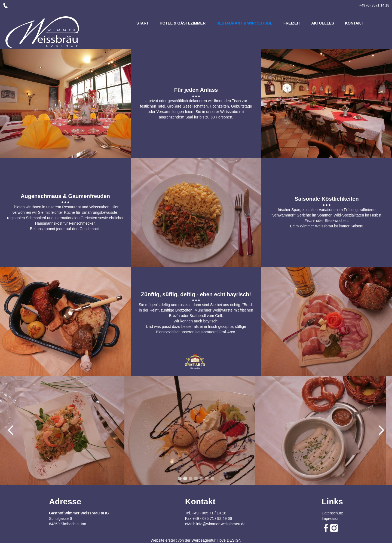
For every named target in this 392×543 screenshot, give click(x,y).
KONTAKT (354, 23)
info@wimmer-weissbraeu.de (221, 524)
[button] (142, 212)
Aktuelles (323, 23)
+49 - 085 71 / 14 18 (209, 513)
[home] (42, 32)
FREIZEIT (292, 23)
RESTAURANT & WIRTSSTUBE (244, 23)
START (143, 23)
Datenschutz (332, 513)
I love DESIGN (229, 540)
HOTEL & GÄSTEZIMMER (183, 23)
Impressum (331, 518)
